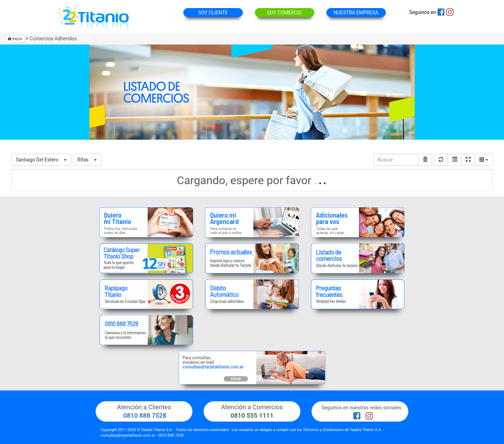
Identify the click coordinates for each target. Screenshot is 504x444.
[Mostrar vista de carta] (455, 160)
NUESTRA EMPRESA (356, 13)
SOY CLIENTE (213, 13)
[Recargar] (441, 160)
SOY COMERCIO (285, 13)
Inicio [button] (15, 39)
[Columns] (484, 160)
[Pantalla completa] (468, 160)
